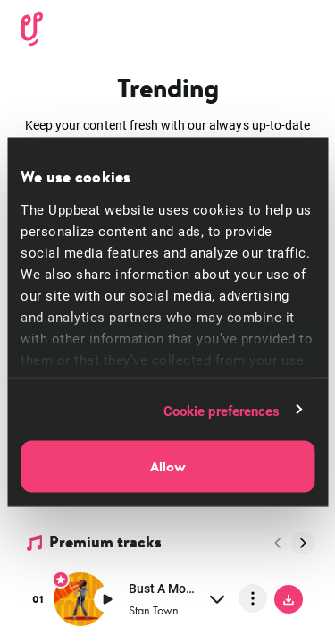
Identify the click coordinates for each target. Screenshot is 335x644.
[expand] (217, 598)
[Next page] (303, 543)
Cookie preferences (222, 410)
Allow (168, 467)
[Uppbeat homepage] (32, 26)
